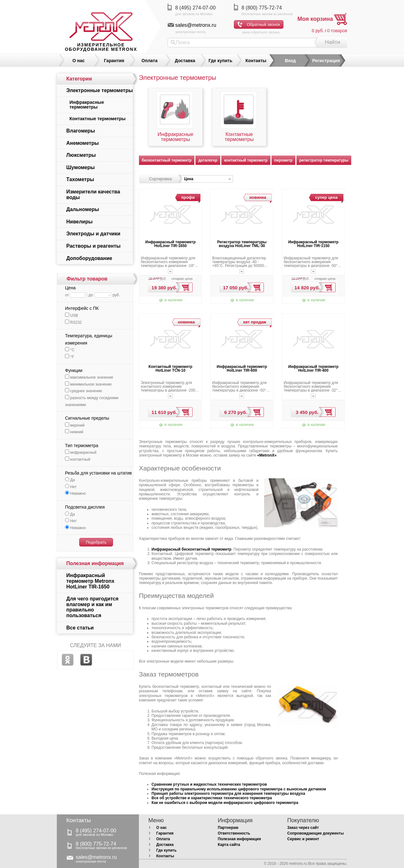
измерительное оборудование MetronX (101, 47)
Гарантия (114, 61)
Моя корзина (315, 19)
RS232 (73, 322)
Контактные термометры (239, 137)
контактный (78, 459)
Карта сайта (229, 845)
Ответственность (234, 833)
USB (71, 316)
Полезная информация (239, 839)
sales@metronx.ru (196, 25)
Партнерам (228, 828)
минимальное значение (88, 384)
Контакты (256, 61)
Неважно (75, 493)
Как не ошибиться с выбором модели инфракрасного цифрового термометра (225, 803)
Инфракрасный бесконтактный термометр (191, 549)
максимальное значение (89, 377)
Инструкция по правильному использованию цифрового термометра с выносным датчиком (239, 789)
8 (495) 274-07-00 (195, 8)
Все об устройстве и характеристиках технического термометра (212, 798)
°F (69, 357)
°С (70, 350)
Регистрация (326, 61)
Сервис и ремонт (303, 839)
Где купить (220, 61)
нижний (74, 432)
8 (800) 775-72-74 (262, 8)
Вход (290, 61)
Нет (71, 487)
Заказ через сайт (303, 828)
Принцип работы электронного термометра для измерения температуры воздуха (228, 794)
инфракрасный (81, 452)
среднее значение (83, 391)
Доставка (185, 61)
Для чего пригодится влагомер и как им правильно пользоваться (92, 607)
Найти (333, 42)
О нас (79, 61)
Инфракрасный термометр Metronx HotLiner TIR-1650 (90, 581)
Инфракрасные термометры (175, 137)
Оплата (149, 61)
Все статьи (80, 628)
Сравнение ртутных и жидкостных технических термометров (209, 784)
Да (70, 480)
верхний (75, 425)
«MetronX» (267, 455)
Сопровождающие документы (315, 833)
